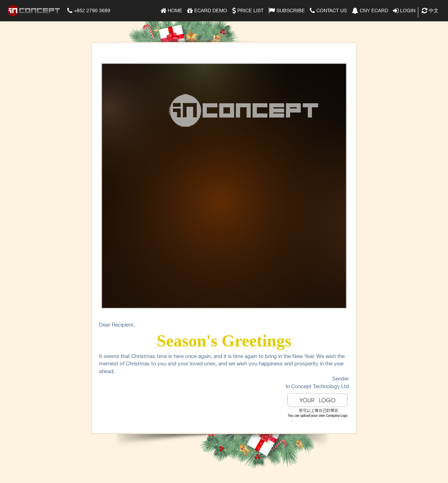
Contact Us (328, 10)
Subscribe (287, 10)
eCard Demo (207, 10)
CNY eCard (370, 10)
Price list (248, 10)
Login (404, 10)
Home (171, 10)
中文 (430, 10)
